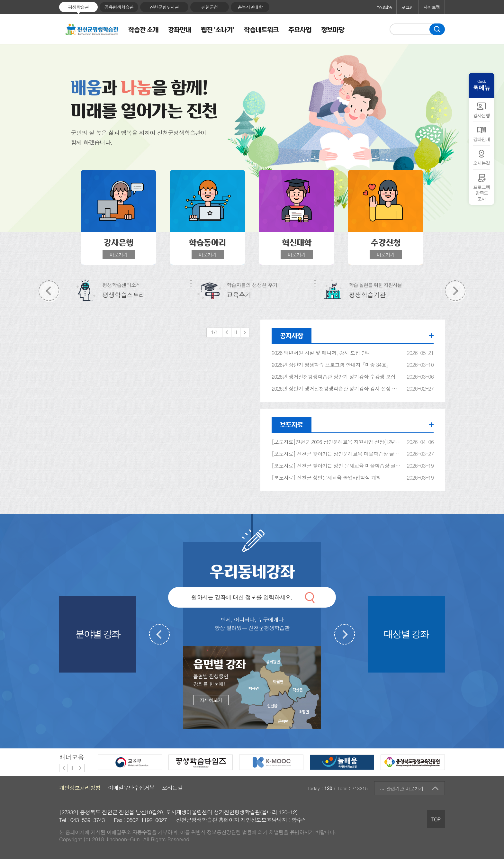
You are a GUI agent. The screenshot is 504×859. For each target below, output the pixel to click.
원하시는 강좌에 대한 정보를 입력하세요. (242, 597)
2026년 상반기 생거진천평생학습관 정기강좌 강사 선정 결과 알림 (336, 389)
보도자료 (292, 425)
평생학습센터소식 (124, 290)
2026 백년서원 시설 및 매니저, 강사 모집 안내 (321, 353)
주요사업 (300, 30)
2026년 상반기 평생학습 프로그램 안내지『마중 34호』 (331, 365)
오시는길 (482, 163)
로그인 (407, 7)
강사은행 (482, 116)
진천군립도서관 (164, 7)
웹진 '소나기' (218, 30)
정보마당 (333, 30)
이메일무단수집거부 (131, 788)
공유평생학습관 (119, 7)
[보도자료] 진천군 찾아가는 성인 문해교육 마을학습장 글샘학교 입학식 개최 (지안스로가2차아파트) (336, 466)
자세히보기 (211, 700)
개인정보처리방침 (80, 788)
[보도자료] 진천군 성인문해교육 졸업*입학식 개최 (326, 478)
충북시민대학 (250, 7)
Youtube (384, 7)
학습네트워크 (261, 30)
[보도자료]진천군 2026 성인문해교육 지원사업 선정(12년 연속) (336, 442)
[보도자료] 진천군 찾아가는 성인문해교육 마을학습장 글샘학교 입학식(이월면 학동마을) (336, 454)
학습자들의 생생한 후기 (252, 290)
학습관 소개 (143, 30)
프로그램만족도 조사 (482, 193)
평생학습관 (79, 7)
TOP (436, 819)
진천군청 (210, 7)
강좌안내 (180, 30)
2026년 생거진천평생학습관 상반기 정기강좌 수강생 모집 (333, 377)
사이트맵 (432, 7)
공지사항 (292, 336)
